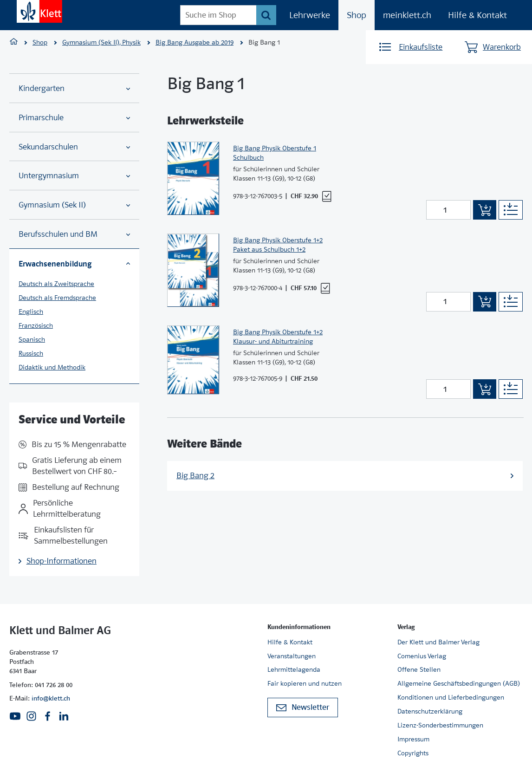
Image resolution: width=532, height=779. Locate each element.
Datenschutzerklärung (430, 711)
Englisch (31, 312)
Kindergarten (74, 88)
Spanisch (32, 339)
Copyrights (413, 753)
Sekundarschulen (74, 147)
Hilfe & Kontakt (477, 15)
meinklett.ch (407, 15)
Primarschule (74, 118)
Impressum (413, 739)
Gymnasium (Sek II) (74, 205)
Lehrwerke (310, 15)
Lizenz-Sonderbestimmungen (440, 725)
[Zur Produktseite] (193, 178)
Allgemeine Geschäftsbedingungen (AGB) (459, 683)
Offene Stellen (419, 669)
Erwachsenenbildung (74, 264)
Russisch (31, 353)
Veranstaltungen (292, 656)
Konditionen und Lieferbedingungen (451, 697)
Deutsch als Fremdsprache (57, 298)
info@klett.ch (51, 698)
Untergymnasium (74, 176)
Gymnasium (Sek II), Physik (101, 42)
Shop (357, 15)
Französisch (36, 325)
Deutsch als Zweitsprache (56, 284)
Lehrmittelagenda (294, 669)
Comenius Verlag (422, 656)
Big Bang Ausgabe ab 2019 (195, 42)
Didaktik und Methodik (52, 367)
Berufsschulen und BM (74, 234)
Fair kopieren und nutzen (305, 683)
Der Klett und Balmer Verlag (438, 642)
